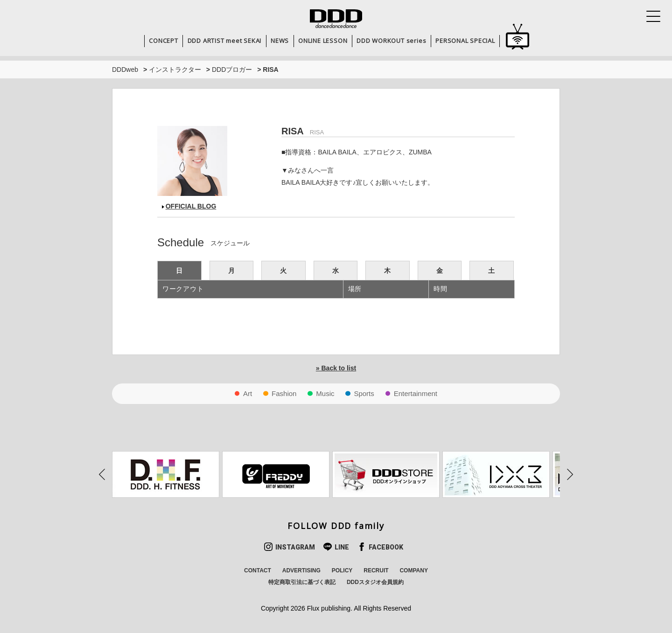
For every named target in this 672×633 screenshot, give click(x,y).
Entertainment (416, 393)
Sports (364, 393)
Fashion (284, 393)
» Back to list (336, 368)
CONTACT (258, 570)
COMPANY (413, 570)
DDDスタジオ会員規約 (375, 582)
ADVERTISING (301, 570)
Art (248, 393)
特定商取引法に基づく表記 (302, 582)
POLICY (342, 570)
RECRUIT (376, 570)
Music (325, 393)
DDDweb (125, 70)
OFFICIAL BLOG (191, 206)
